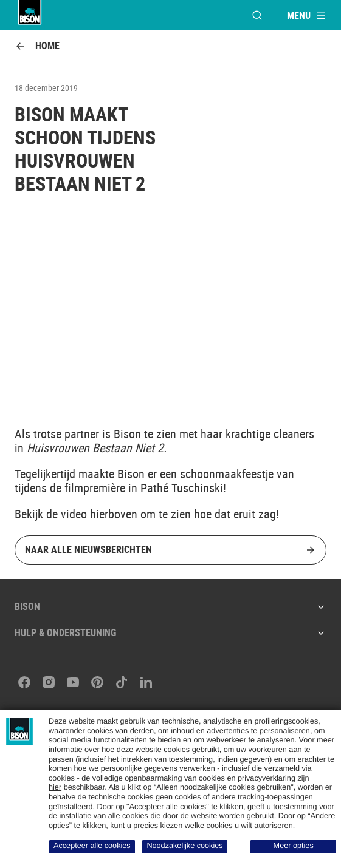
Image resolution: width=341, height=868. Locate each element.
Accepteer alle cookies (92, 846)
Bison (170, 606)
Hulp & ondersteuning (170, 632)
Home (37, 46)
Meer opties (294, 846)
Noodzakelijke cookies (184, 846)
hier (55, 787)
